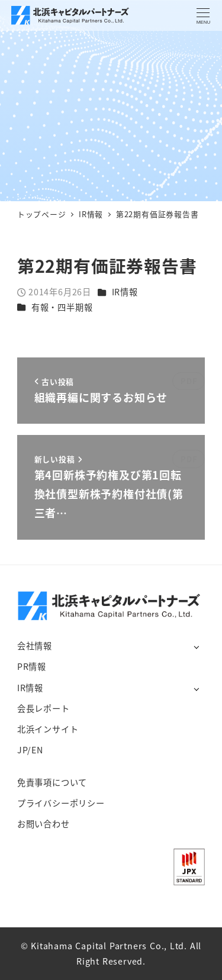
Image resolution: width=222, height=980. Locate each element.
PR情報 (32, 666)
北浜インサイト (48, 729)
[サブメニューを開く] (196, 647)
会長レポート (44, 708)
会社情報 (35, 646)
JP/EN (30, 750)
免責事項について (52, 782)
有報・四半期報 (62, 307)
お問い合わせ (44, 824)
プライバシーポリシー (61, 803)
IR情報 (125, 292)
